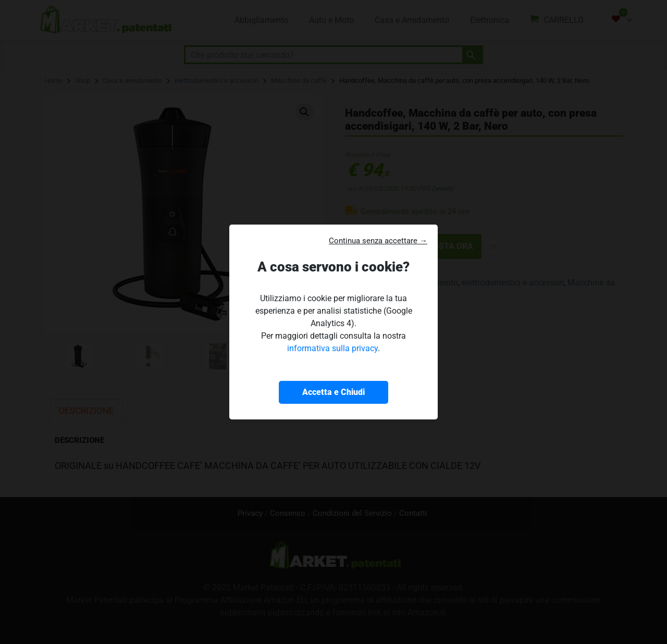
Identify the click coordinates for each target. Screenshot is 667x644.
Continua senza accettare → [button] (378, 241)
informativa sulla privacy (332, 348)
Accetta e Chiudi (333, 392)
